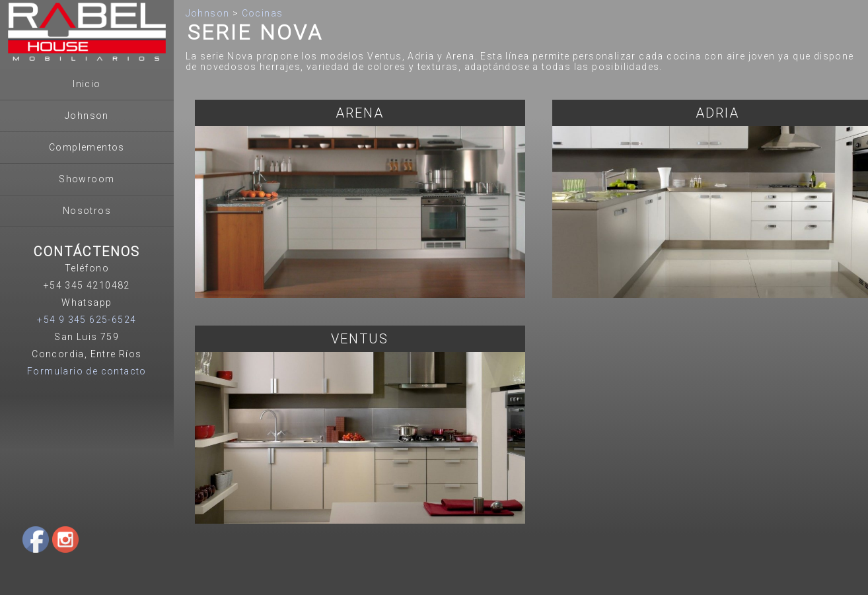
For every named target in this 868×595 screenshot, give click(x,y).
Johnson (87, 116)
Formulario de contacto (87, 371)
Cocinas (263, 13)
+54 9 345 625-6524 (87, 320)
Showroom (87, 179)
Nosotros (87, 211)
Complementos (87, 147)
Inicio (87, 84)
